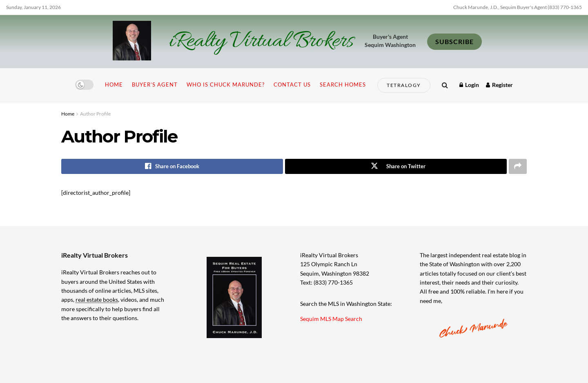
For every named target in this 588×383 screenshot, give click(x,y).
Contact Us (292, 85)
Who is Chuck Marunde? (226, 85)
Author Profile (95, 114)
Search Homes (343, 85)
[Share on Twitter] (396, 167)
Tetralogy (404, 85)
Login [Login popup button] (469, 85)
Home (114, 85)
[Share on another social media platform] (518, 167)
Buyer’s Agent (155, 85)
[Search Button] (445, 85)
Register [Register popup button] (499, 85)
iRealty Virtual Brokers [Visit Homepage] (261, 42)
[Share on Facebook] (172, 167)
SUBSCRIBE (454, 41)
